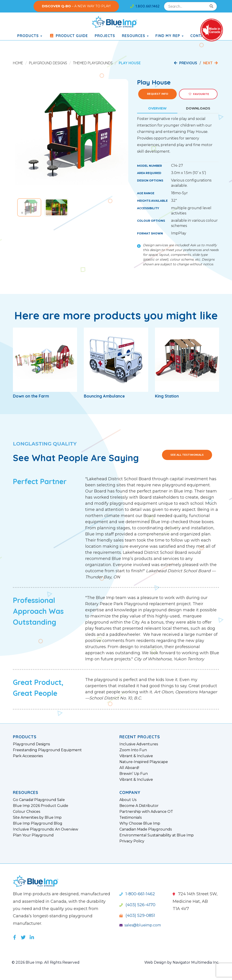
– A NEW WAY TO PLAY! (76, 6)
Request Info (158, 94)
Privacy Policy (132, 841)
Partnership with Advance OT (146, 812)
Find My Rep (169, 36)
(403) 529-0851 (137, 915)
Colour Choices (27, 812)
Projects (105, 36)
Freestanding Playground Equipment (47, 750)
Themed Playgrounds (93, 63)
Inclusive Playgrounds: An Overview (46, 829)
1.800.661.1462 (145, 6)
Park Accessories (28, 756)
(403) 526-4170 (137, 905)
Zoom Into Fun (133, 750)
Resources (135, 36)
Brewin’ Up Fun (134, 774)
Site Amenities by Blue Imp (37, 818)
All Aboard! (129, 768)
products (30, 36)
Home (18, 63)
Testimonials (130, 818)
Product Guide (68, 36)
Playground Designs (48, 63)
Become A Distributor (139, 806)
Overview (157, 108)
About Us (128, 800)
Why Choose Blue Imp (140, 823)
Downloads (198, 108)
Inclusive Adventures (139, 744)
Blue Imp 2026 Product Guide (41, 806)
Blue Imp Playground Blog (38, 823)
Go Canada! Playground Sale (39, 800)
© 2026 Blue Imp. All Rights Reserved (46, 962)
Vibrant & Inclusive (136, 756)
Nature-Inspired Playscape (144, 762)
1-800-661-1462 (137, 894)
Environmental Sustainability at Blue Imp (157, 835)
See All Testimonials (187, 455)
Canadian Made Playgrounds (146, 829)
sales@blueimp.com (140, 925)
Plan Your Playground (33, 835)
